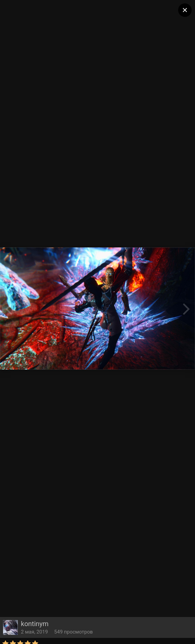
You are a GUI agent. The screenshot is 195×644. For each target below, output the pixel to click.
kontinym (35, 624)
